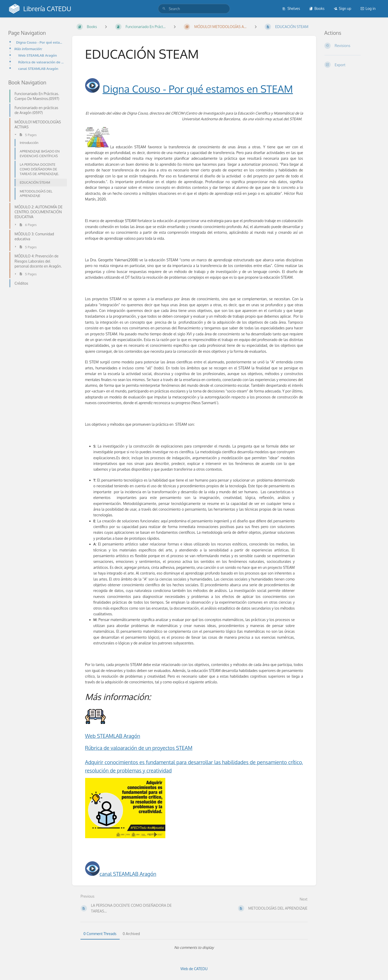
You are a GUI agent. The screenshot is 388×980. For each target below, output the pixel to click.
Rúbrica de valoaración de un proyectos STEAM (139, 748)
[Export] (352, 65)
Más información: (28, 49)
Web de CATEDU (194, 969)
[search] (194, 9)
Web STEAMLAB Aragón (38, 55)
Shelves (291, 8)
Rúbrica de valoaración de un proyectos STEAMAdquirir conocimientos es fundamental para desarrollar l (41, 62)
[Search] (164, 9)
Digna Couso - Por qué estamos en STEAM (40, 42)
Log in (368, 8)
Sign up (342, 8)
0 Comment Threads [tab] (100, 934)
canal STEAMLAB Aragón (38, 68)
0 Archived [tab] (131, 934)
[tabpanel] (194, 948)
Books (317, 8)
